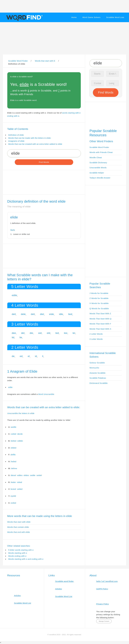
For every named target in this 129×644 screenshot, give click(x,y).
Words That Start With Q (100, 319)
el (29, 356)
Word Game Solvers (91, 17)
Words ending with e (17, 556)
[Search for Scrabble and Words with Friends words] (44, 153)
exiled (13, 503)
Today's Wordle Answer (100, 178)
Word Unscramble (46, 394)
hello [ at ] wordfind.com (107, 581)
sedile (33, 475)
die (31, 333)
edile (14, 295)
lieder (13, 482)
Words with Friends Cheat (101, 152)
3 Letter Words (96, 339)
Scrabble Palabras (98, 378)
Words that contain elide (18, 527)
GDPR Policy (102, 589)
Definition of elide (16, 135)
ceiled (14, 434)
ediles (20, 475)
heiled (14, 461)
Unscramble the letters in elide (21, 413)
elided (14, 448)
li (43, 356)
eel (40, 333)
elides (26, 475)
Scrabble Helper (97, 173)
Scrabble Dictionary (98, 163)
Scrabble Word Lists (115, 17)
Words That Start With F (100, 324)
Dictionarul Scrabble (99, 383)
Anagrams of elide (16, 141)
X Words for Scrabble (99, 303)
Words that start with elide (19, 522)
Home (74, 17)
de (13, 356)
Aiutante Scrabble (98, 373)
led (57, 333)
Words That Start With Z (100, 314)
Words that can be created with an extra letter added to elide (35, 144)
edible (20, 441)
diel (42, 314)
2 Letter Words (96, 334)
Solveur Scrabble (97, 363)
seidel (39, 475)
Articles (17, 595)
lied (70, 314)
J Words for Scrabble (99, 293)
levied (13, 489)
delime (14, 468)
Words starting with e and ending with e (26, 559)
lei (74, 333)
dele (23, 314)
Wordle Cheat (96, 157)
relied (19, 482)
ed (21, 356)
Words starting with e (18, 553)
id (36, 356)
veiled (20, 489)
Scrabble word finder (64, 581)
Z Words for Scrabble (99, 298)
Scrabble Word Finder (99, 147)
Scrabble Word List (22, 603)
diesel (13, 475)
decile (20, 434)
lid (13, 337)
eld (49, 333)
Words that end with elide (19, 532)
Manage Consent (104, 621)
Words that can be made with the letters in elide (29, 138)
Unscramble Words (98, 168)
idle (61, 314)
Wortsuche (94, 368)
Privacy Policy (103, 604)
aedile (14, 427)
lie (21, 337)
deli (33, 314)
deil (14, 314)
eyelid (13, 496)
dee (14, 333)
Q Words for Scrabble (99, 308)
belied (14, 441)
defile (13, 455)
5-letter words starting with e (21, 550)
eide (51, 314)
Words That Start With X (100, 329)
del (23, 333)
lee (66, 333)
